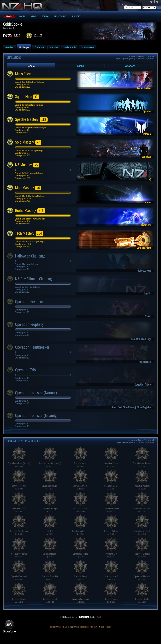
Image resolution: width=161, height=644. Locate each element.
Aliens (80, 66)
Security (108, 627)
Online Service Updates (97, 627)
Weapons (130, 66)
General (31, 66)
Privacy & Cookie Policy (81, 627)
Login (151, 1)
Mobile (99, 617)
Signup (158, 1)
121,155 (38, 35)
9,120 (17, 35)
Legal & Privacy (55, 627)
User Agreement (67, 627)
